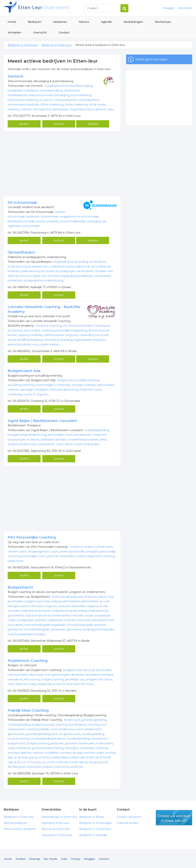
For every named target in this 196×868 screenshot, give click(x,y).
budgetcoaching (88, 380)
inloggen (169, 8)
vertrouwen (34, 767)
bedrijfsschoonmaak (21, 221)
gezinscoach (16, 734)
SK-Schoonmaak (22, 203)
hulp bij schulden (100, 670)
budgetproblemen (76, 670)
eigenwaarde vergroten (90, 340)
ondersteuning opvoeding (69, 611)
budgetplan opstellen (33, 620)
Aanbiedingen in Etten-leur (60, 817)
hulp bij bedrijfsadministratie (26, 634)
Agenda (106, 22)
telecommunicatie (41, 95)
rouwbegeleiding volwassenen (87, 739)
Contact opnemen (129, 817)
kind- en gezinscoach (66, 734)
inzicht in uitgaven (36, 394)
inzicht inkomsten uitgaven (39, 606)
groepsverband (42, 748)
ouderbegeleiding (97, 430)
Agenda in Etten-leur (56, 823)
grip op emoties (40, 757)
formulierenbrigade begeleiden (45, 625)
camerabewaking (51, 91)
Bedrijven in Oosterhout (95, 829)
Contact (64, 33)
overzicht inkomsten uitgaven (78, 606)
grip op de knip (18, 757)
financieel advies (96, 597)
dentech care (104, 109)
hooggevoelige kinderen (24, 435)
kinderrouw (67, 729)
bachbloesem (83, 435)
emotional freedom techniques (89, 326)
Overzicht (40, 33)
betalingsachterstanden (99, 629)
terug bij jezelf (98, 762)
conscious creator (81, 547)
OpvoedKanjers (21, 252)
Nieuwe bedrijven (16, 823)
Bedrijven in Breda (91, 817)
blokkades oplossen (54, 440)
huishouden (87, 743)
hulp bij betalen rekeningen (26, 675)
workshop (102, 748)
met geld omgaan (58, 675)
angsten (13, 444)
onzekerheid (76, 440)
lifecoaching (32, 679)
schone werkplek (47, 221)
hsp (44, 435)
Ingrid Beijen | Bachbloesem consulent (42, 421)
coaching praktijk (37, 729)
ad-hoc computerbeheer (61, 100)
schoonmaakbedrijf (72, 221)
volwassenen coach (51, 444)
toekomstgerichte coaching (96, 556)
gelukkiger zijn (75, 679)
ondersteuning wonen (36, 611)
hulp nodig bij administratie (62, 601)
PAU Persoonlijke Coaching (32, 537)
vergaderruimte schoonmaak (79, 217)
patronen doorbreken (62, 556)
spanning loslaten (19, 344)
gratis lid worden (174, 818)
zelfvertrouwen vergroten (61, 335)
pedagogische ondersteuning (44, 280)
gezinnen (71, 743)
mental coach (104, 547)
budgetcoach (66, 380)
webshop (14, 109)
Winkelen (14, 33)
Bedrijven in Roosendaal (95, 823)
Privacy (76, 859)
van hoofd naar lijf (76, 762)
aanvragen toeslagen (34, 390)
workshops (87, 748)
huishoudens (104, 743)
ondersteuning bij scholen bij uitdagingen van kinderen (57, 271)
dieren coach (74, 444)
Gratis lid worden (128, 823)
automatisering (81, 95)
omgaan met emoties (44, 276)
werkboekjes (60, 757)
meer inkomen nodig (22, 684)
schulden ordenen (84, 385)
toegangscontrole (57, 86)
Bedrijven (35, 22)
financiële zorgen (82, 615)
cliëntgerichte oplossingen (51, 109)
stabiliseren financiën (62, 620)
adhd (103, 440)
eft (65, 326)
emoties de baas (72, 753)
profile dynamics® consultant (79, 552)
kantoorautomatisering (23, 100)
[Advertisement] (62, 164)
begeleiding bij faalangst (77, 276)
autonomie (62, 767)
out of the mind (52, 762)
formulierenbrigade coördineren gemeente (52, 629)
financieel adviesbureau (68, 597)
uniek (11, 748)
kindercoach (28, 444)
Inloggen (89, 859)
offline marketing (52, 105)
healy (97, 435)
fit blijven (33, 440)
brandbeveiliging (81, 86)
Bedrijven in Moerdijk (93, 835)
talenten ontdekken (46, 753)
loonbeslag (15, 394)
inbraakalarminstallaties (23, 91)
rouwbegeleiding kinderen (48, 739)
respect (48, 767)
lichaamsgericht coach (43, 552)
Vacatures (60, 22)
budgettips (45, 684)
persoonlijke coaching (39, 330)
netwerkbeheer (89, 100)
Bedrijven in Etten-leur (52, 8)
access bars (15, 330)
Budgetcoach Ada (24, 371)
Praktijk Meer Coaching (28, 710)
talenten (26, 753)
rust (35, 344)
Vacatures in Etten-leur (57, 835)
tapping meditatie (31, 335)
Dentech (16, 76)
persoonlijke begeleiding (71, 330)
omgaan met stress (99, 679)
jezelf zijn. (77, 767)
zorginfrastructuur (82, 109)
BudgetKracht (20, 587)
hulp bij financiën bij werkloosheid (47, 615)
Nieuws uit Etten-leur (56, 829)
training (58, 748)
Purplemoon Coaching (28, 661)
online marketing (76, 105)
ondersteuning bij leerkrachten (28, 266)
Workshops (163, 22)
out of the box (31, 762)
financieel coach (91, 390)
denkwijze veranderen (86, 675)
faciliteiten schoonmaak (42, 217)
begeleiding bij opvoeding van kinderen (80, 262)
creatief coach (17, 552)
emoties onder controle (100, 753)
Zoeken (20, 859)
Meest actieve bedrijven (20, 829)
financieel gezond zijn (64, 390)
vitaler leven (16, 561)
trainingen (71, 748)
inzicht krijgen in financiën (53, 385)
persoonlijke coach (60, 435)
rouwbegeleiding (19, 725)
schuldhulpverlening (21, 385)
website (27, 109)
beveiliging (62, 95)
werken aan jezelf (81, 757)
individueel (23, 748)
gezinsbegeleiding (94, 720)
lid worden (185, 8)
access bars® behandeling (25, 340)
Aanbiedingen (133, 22)
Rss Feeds (50, 859)
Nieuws (84, 22)
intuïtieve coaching (49, 326)
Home (12, 22)
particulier (57, 743)
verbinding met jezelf (94, 335)
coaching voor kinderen (71, 725)
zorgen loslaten (49, 344)
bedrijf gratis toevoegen (152, 59)
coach (54, 729)
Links (64, 859)
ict (41, 100)
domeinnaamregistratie (23, 105)
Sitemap (35, 859)
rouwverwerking (18, 739)
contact (59, 124)
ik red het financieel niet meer (73, 684)
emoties (13, 753)
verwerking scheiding (58, 340)
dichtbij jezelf (16, 767)
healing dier (91, 444)
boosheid (92, 440)
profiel (24, 124)
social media (97, 105)
